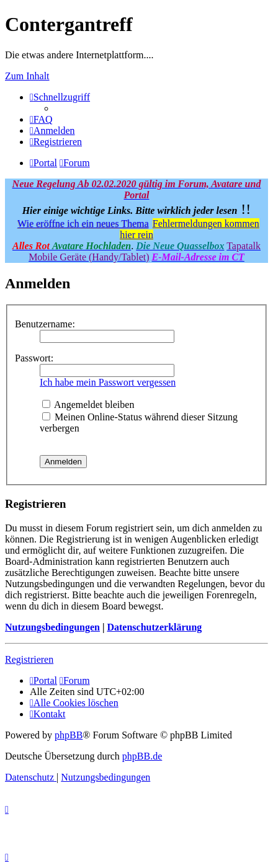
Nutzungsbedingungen (52, 627)
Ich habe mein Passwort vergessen (108, 382)
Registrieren (29, 659)
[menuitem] (41, 119)
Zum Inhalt (27, 76)
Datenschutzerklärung (154, 627)
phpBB (69, 735)
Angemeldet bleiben (88, 405)
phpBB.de (142, 756)
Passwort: (34, 358)
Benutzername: (45, 324)
